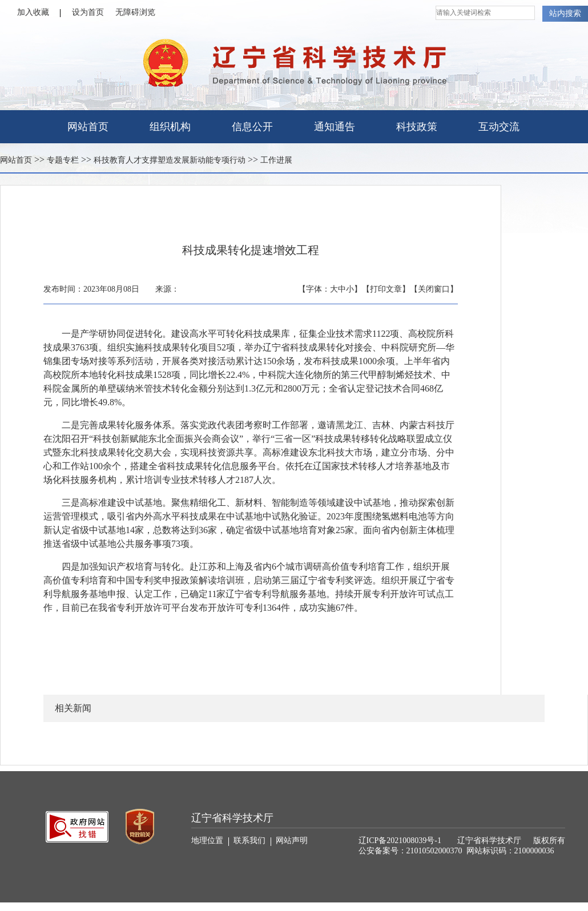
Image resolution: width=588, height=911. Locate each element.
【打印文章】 (386, 289)
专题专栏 (63, 160)
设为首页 (88, 12)
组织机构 (170, 127)
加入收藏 (39, 13)
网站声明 (292, 841)
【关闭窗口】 (434, 289)
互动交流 (499, 127)
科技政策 (417, 127)
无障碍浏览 (135, 12)
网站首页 (88, 127)
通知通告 (335, 127)
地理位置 (210, 841)
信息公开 (252, 127)
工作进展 (276, 160)
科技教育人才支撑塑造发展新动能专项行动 (170, 160)
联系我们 (252, 841)
